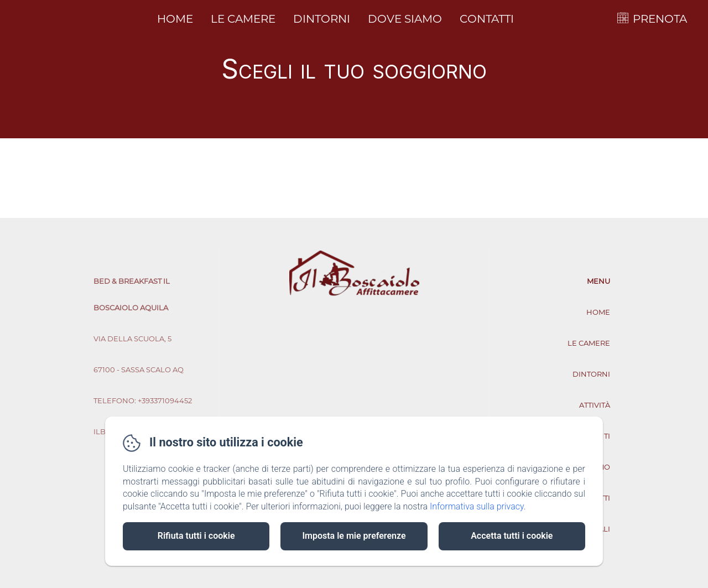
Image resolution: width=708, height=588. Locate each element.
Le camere (243, 19)
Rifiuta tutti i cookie (196, 536)
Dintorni (322, 19)
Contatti (487, 19)
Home (175, 19)
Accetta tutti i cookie (512, 536)
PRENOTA (660, 19)
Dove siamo (405, 19)
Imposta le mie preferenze (354, 536)
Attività (595, 405)
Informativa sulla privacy (477, 506)
